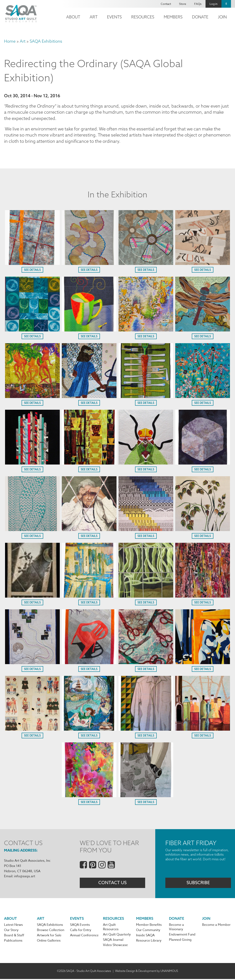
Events (114, 17)
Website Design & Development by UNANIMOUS (147, 972)
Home (10, 41)
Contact (166, 4)
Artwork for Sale (49, 936)
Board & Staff (14, 936)
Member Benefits (149, 926)
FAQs (198, 4)
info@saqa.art (25, 877)
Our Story (11, 931)
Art (94, 17)
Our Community (148, 931)
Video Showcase (115, 946)
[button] (32, 264)
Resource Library (149, 942)
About (73, 17)
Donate (200, 17)
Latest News (13, 926)
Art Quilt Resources (111, 928)
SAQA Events (80, 926)
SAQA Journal (113, 941)
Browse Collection (51, 931)
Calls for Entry (81, 931)
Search (226, 4)
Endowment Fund (182, 936)
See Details (32, 270)
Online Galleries (49, 942)
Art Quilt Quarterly (117, 936)
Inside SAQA (145, 936)
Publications (13, 942)
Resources (143, 17)
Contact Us (112, 883)
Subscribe (198, 883)
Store (183, 4)
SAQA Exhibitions (46, 41)
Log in (213, 4)
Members (173, 17)
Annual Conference (84, 936)
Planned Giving (180, 941)
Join (222, 17)
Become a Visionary (176, 928)
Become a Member (216, 926)
